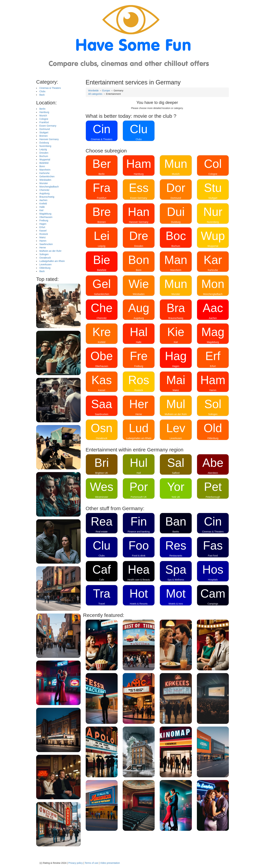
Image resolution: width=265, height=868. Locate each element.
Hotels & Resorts (139, 604)
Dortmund (45, 129)
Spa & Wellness (176, 580)
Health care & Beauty (139, 580)
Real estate (102, 532)
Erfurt (42, 227)
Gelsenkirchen (47, 176)
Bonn (42, 166)
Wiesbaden (45, 180)
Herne (43, 248)
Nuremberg (45, 146)
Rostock (44, 234)
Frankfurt (44, 122)
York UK (176, 497)
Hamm (43, 241)
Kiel (41, 210)
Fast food (213, 556)
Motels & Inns (176, 604)
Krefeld (43, 204)
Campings (213, 604)
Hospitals (213, 580)
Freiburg (44, 220)
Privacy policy (76, 863)
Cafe (102, 580)
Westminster (102, 497)
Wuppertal (45, 160)
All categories (95, 94)
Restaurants (176, 556)
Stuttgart (44, 132)
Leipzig (43, 149)
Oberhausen (46, 217)
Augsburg (44, 193)
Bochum (44, 156)
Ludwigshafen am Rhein (52, 261)
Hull (139, 473)
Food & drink (139, 556)
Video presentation (110, 863)
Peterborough (213, 497)
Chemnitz (44, 190)
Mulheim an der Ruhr (50, 251)
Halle (42, 207)
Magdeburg (45, 214)
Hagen (43, 224)
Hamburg (44, 112)
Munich (43, 116)
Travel (102, 604)
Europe (106, 91)
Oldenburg (45, 268)
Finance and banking (139, 532)
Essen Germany (48, 126)
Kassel (43, 231)
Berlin (42, 109)
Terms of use (91, 863)
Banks (176, 532)
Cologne (44, 119)
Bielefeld (44, 163)
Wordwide (93, 91)
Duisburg (44, 143)
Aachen (43, 200)
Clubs (42, 91)
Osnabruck (45, 258)
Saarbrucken (46, 244)
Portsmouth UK (139, 497)
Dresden (44, 153)
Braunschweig (47, 197)
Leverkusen (45, 264)
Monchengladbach (49, 187)
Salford (176, 473)
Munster (44, 183)
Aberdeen (213, 473)
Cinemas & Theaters (50, 88)
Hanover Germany (49, 139)
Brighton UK (101, 473)
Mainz (43, 237)
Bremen (44, 136)
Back (42, 95)
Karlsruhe (44, 173)
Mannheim (45, 170)
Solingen (44, 254)
